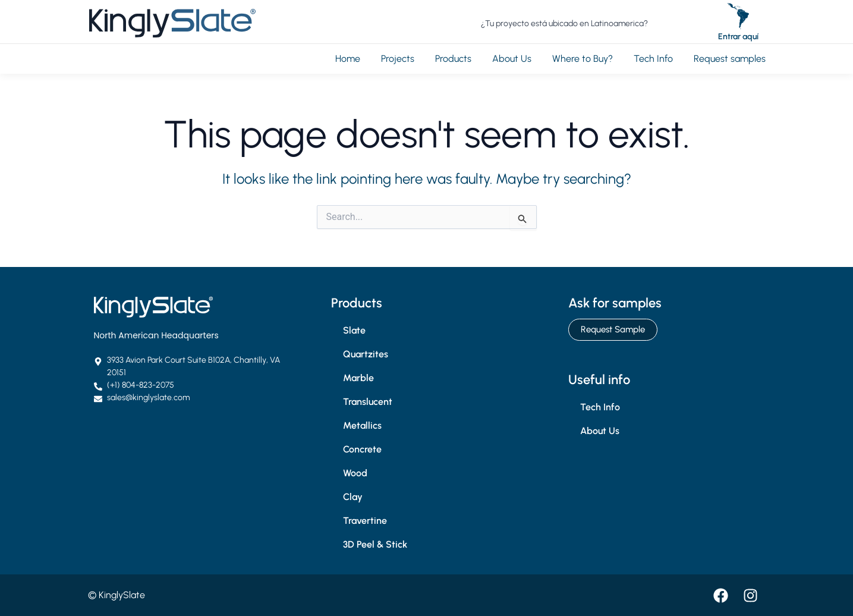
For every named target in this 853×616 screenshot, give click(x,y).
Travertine (365, 521)
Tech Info (653, 59)
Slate (354, 330)
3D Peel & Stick (375, 544)
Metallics (362, 425)
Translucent (368, 402)
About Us (512, 59)
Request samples (730, 59)
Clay (353, 497)
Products (453, 59)
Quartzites (366, 354)
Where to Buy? (583, 59)
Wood (355, 473)
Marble (358, 378)
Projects (398, 59)
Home (348, 59)
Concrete (362, 449)
